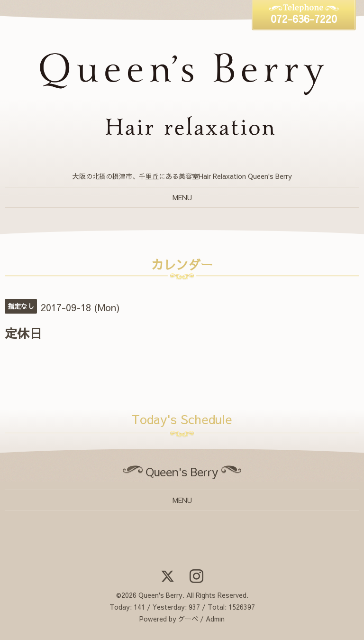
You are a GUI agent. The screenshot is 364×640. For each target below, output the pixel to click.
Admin (215, 619)
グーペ (188, 619)
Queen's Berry (160, 595)
